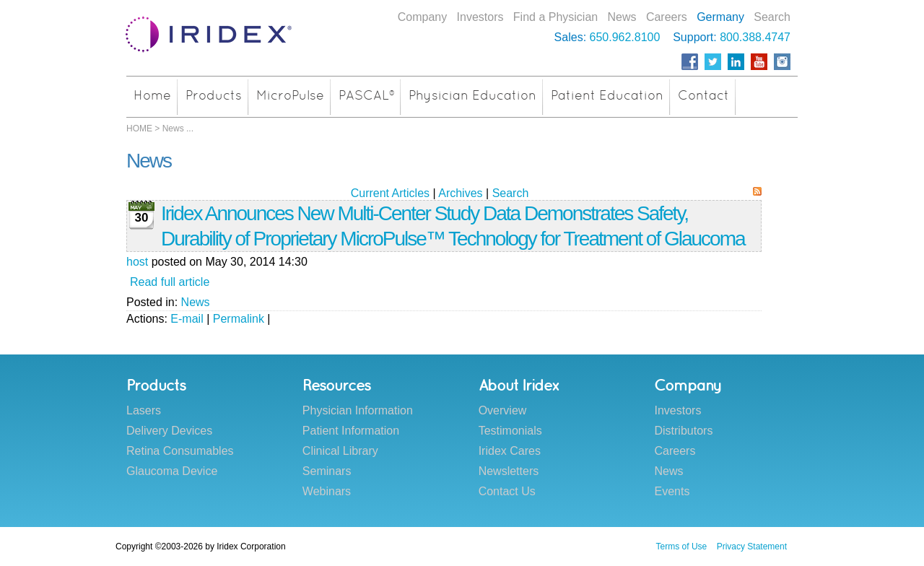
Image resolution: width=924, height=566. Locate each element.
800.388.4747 (755, 37)
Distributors (683, 431)
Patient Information (351, 431)
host (137, 262)
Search (772, 17)
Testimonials (510, 431)
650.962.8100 (625, 37)
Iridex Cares (510, 451)
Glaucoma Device (172, 471)
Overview (503, 410)
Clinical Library (340, 451)
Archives (460, 193)
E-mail (187, 319)
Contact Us (507, 491)
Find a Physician (555, 17)
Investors (480, 17)
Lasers (144, 410)
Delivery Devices (169, 431)
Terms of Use (682, 547)
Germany (720, 17)
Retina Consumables (180, 451)
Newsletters (509, 471)
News (622, 17)
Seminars (327, 471)
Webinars (327, 491)
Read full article (170, 282)
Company (422, 17)
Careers (667, 17)
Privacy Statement (752, 547)
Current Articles (390, 193)
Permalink (239, 319)
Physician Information (358, 410)
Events (672, 491)
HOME (139, 129)
